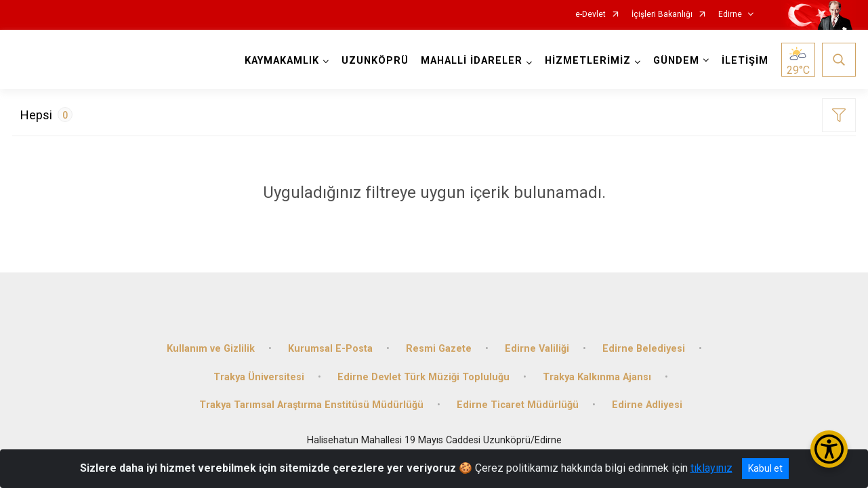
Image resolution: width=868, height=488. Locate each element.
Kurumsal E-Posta (330, 349)
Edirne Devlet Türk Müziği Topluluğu (423, 377)
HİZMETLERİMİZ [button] (588, 61)
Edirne (730, 15)
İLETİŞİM (745, 61)
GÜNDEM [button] (676, 61)
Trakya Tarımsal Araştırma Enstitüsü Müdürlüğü (311, 405)
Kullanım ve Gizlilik (211, 349)
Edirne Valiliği (537, 349)
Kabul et (765, 468)
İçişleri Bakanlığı (662, 15)
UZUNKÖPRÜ (375, 61)
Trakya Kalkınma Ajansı (597, 377)
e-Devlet (591, 15)
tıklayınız (711, 468)
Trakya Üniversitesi (259, 377)
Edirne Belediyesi (644, 349)
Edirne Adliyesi (647, 405)
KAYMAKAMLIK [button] (282, 61)
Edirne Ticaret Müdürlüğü (518, 405)
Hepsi (46, 115)
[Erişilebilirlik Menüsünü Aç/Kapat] (829, 449)
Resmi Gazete (439, 349)
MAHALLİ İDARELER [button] (472, 61)
